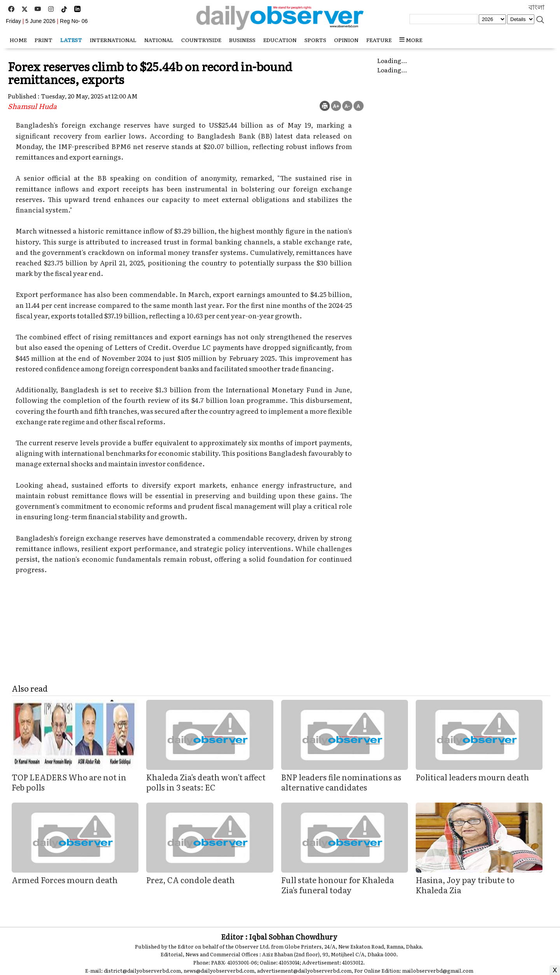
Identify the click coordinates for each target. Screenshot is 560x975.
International (113, 40)
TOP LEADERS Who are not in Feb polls (69, 782)
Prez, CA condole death (191, 880)
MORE (411, 40)
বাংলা (536, 7)
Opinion (346, 40)
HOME (18, 40)
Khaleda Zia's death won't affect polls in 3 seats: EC (206, 782)
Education (280, 40)
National (159, 40)
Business (242, 40)
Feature (379, 40)
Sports (315, 40)
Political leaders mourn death (472, 777)
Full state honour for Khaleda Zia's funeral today (338, 885)
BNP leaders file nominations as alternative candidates (341, 782)
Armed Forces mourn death (65, 880)
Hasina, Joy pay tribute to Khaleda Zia (465, 885)
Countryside (201, 40)
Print (44, 40)
